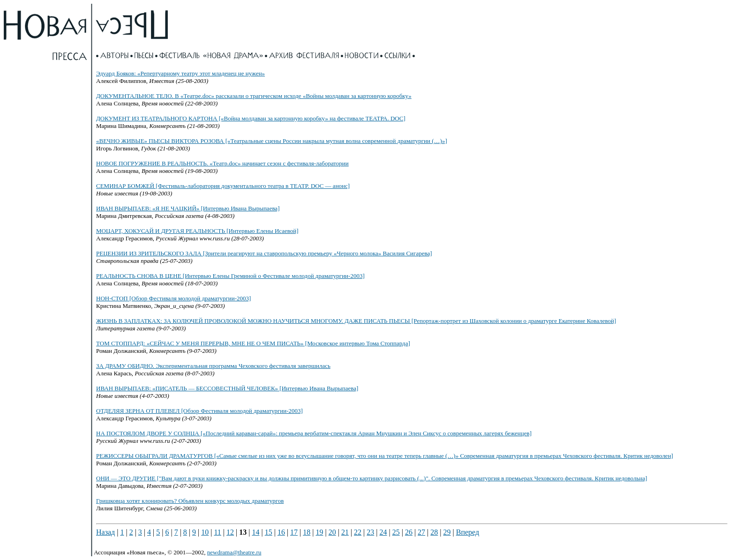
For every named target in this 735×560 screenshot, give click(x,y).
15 (269, 532)
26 (409, 532)
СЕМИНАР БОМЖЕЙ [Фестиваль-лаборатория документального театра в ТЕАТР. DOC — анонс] (223, 186)
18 (307, 532)
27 (421, 532)
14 (255, 532)
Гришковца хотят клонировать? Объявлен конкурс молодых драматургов (190, 501)
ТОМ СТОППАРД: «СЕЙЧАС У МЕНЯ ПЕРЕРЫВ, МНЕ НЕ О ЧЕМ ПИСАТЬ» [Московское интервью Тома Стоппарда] (253, 343)
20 (332, 532)
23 (370, 532)
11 (217, 532)
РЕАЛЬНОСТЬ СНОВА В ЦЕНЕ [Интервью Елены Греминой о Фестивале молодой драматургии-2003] (230, 276)
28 (434, 532)
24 (383, 532)
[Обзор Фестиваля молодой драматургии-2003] (173, 298)
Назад (105, 532)
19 (319, 532)
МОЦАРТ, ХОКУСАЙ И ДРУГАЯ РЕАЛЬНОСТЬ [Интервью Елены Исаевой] (197, 231)
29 (447, 532)
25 (396, 532)
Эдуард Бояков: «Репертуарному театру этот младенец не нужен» (180, 73)
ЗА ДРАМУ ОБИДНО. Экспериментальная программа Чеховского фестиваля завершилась (213, 366)
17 (294, 532)
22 (358, 532)
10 (205, 532)
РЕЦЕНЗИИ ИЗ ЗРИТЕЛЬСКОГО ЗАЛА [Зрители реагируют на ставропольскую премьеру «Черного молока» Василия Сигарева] (264, 253)
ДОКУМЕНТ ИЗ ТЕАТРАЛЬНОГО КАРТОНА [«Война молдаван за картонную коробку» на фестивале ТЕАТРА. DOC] (251, 118)
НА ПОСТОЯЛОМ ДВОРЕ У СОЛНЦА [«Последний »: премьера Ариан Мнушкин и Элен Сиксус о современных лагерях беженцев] (314, 433)
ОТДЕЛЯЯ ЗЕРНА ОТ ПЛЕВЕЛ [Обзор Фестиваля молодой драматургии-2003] (199, 411)
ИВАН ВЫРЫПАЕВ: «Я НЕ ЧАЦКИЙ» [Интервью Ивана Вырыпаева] (188, 208)
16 (281, 532)
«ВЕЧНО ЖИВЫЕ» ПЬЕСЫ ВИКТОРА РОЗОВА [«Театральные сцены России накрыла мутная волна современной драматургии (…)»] (272, 141)
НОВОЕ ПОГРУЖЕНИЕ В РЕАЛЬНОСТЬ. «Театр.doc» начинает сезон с (222, 163)
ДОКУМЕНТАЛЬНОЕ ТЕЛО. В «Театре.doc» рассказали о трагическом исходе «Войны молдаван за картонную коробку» (254, 96)
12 (230, 532)
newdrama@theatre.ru (234, 552)
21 (345, 532)
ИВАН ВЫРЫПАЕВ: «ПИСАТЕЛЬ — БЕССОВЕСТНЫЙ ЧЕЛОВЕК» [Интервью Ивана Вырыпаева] (227, 388)
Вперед (468, 532)
